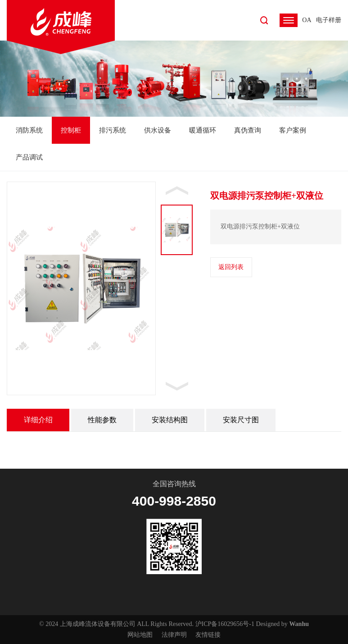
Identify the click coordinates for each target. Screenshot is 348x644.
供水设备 (158, 130)
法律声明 (174, 635)
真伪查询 (248, 130)
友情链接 (208, 635)
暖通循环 (203, 130)
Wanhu (299, 624)
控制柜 (71, 130)
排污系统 (113, 130)
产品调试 (29, 157)
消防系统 (29, 130)
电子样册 (329, 20)
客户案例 (293, 130)
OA (307, 20)
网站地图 (140, 635)
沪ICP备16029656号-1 (225, 624)
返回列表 (231, 267)
